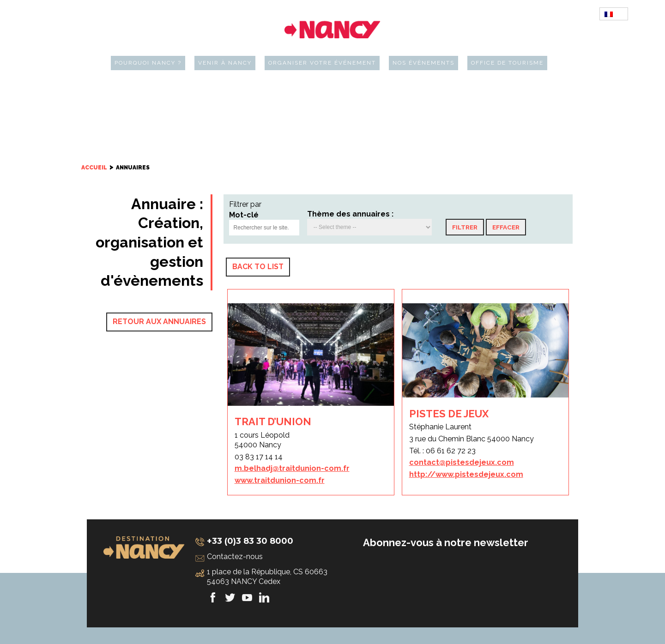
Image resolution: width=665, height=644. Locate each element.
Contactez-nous (235, 557)
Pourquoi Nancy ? (148, 63)
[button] (465, 227)
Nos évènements (423, 63)
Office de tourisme (507, 63)
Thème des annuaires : (350, 214)
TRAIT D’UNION (273, 421)
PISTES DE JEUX (449, 414)
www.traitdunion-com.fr (280, 480)
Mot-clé (244, 215)
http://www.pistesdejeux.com (466, 474)
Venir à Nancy (225, 63)
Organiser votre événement (322, 63)
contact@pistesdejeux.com (462, 462)
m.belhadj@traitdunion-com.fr (292, 468)
